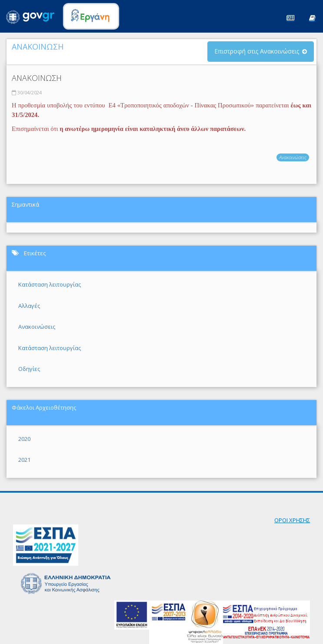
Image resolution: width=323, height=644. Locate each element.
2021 (24, 460)
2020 (24, 439)
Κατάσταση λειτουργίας (50, 284)
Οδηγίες (29, 369)
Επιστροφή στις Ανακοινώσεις (257, 51)
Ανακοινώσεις (293, 157)
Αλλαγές (29, 306)
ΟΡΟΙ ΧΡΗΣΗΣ (292, 520)
